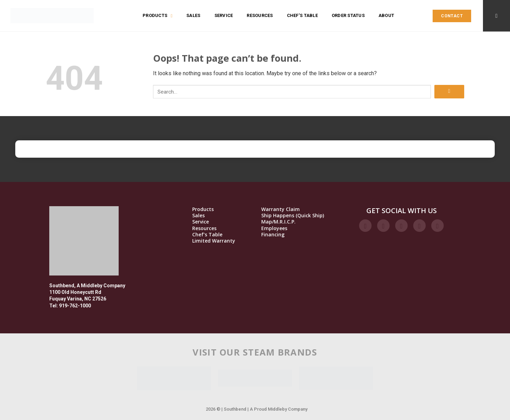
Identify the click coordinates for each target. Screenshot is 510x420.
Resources (260, 15)
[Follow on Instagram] (383, 226)
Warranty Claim (280, 209)
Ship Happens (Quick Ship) (293, 216)
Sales (193, 15)
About (386, 15)
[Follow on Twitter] (401, 226)
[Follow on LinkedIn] (419, 226)
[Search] (496, 16)
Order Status (348, 15)
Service (224, 15)
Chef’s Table (302, 15)
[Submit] (449, 92)
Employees (274, 228)
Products (158, 16)
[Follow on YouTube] (437, 226)
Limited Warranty (214, 241)
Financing (273, 235)
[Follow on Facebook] (365, 226)
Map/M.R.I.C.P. (278, 222)
